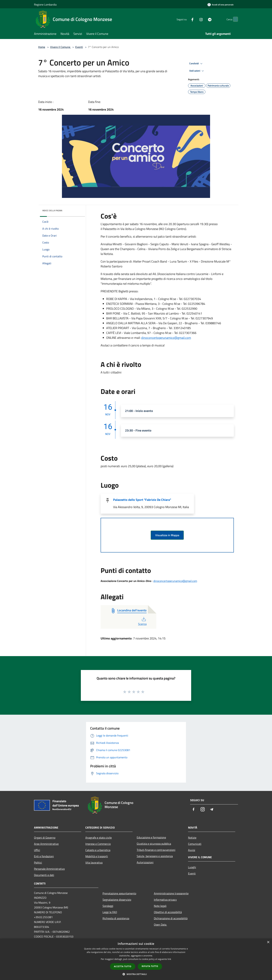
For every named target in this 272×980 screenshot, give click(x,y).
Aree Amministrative (46, 844)
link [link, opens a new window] (169, 959)
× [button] (268, 942)
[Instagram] (194, 19)
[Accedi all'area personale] (220, 5)
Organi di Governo (45, 838)
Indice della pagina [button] (52, 210)
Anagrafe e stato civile (99, 838)
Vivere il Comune (61, 47)
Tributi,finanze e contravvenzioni (156, 850)
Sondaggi (108, 906)
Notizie (192, 838)
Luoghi (192, 867)
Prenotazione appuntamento (119, 893)
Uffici (37, 850)
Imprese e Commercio (98, 844)
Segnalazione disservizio (117, 900)
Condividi (196, 64)
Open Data (160, 925)
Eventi (79, 47)
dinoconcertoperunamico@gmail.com (166, 338)
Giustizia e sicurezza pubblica (154, 844)
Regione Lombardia (45, 5)
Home (42, 47)
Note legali (160, 906)
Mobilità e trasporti (97, 856)
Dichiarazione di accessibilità (171, 918)
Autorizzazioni (145, 862)
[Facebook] (186, 19)
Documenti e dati (44, 875)
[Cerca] (234, 19)
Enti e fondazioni (44, 856)
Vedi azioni (197, 71)
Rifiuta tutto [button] (150, 966)
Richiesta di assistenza (116, 918)
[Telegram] (203, 19)
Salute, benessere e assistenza (155, 856)
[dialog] (136, 959)
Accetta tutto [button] (123, 966)
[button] (136, 974)
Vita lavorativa (94, 863)
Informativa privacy (165, 900)
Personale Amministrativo (49, 869)
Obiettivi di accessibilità (168, 912)
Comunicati (195, 844)
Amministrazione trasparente (171, 893)
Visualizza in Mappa (167, 535)
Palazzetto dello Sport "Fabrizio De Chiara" (142, 500)
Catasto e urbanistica (98, 850)
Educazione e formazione (151, 837)
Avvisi (192, 850)
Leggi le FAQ (110, 912)
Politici (38, 863)
